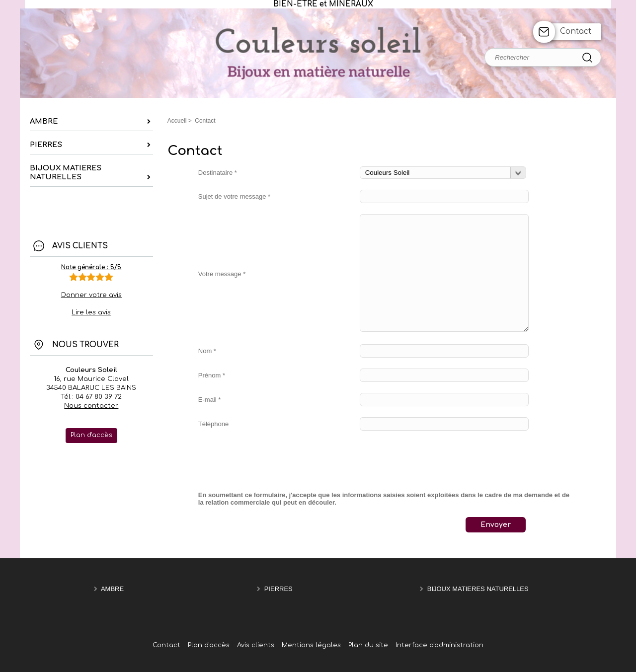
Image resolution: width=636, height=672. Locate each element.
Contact (576, 32)
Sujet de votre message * (234, 196)
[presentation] (274, 461)
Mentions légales (311, 645)
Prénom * (212, 375)
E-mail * (210, 400)
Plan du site (368, 645)
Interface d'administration (439, 645)
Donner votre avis (91, 295)
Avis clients (256, 645)
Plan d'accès (209, 645)
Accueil (177, 121)
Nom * (207, 351)
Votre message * (222, 274)
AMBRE (112, 589)
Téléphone (213, 424)
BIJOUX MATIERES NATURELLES (478, 589)
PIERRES (278, 589)
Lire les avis (91, 312)
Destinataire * (218, 173)
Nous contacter (91, 406)
